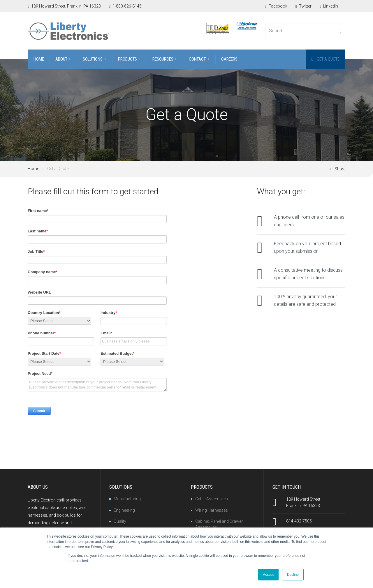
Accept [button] (268, 575)
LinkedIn (329, 6)
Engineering (124, 510)
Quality (120, 521)
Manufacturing (127, 499)
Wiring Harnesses (212, 510)
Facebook (276, 6)
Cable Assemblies (212, 499)
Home (33, 169)
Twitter (303, 6)
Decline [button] (293, 575)
